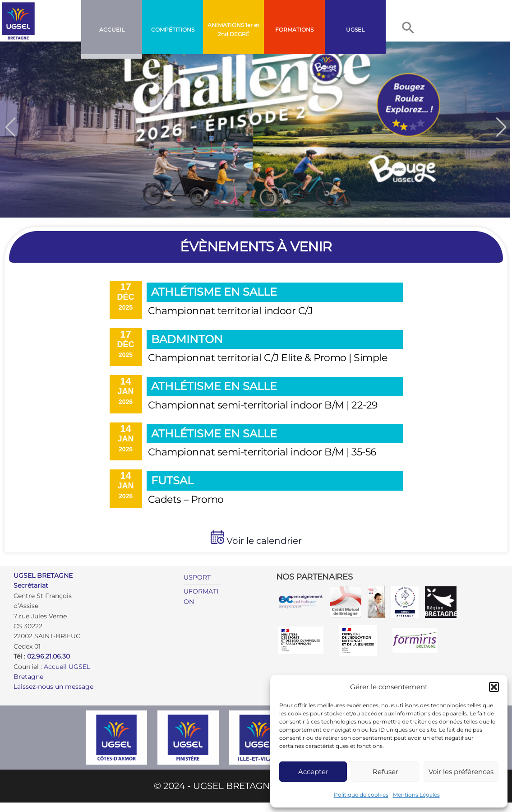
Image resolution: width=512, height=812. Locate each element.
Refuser (385, 772)
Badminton (187, 339)
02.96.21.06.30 (48, 656)
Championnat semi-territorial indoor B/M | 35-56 (262, 452)
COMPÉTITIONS (173, 30)
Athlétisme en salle (214, 292)
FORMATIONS (294, 30)
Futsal (172, 480)
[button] (494, 687)
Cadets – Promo (186, 499)
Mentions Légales (416, 795)
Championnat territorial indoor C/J (231, 311)
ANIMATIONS (226, 25)
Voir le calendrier (263, 541)
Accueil (112, 30)
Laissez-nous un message (53, 687)
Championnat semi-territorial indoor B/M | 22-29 (263, 405)
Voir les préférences (461, 772)
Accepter (313, 772)
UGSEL (355, 30)
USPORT (197, 577)
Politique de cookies (361, 795)
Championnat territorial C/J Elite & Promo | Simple (268, 358)
